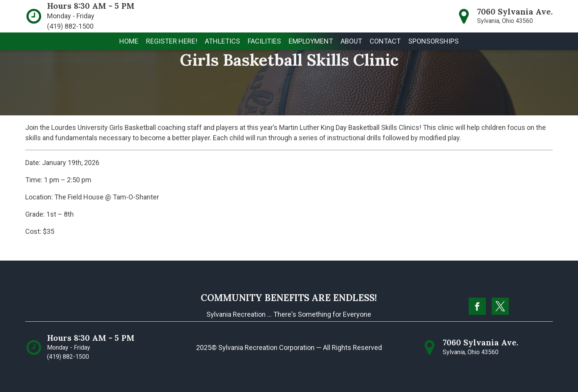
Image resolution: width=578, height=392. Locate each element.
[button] (172, 41)
